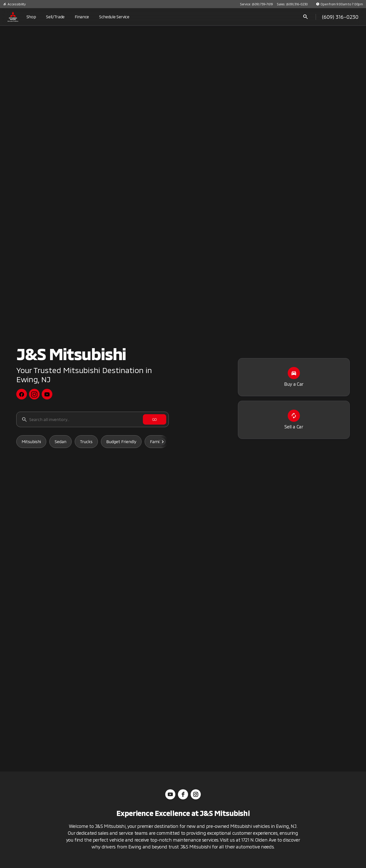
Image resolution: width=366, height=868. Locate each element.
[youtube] (170, 794)
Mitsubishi (31, 441)
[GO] (155, 419)
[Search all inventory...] (93, 419)
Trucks (86, 441)
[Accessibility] (14, 4)
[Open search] (306, 17)
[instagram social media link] (34, 394)
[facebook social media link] (22, 394)
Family (156, 441)
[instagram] (196, 794)
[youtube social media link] (47, 394)
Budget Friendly (121, 441)
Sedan (60, 441)
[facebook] (183, 794)
